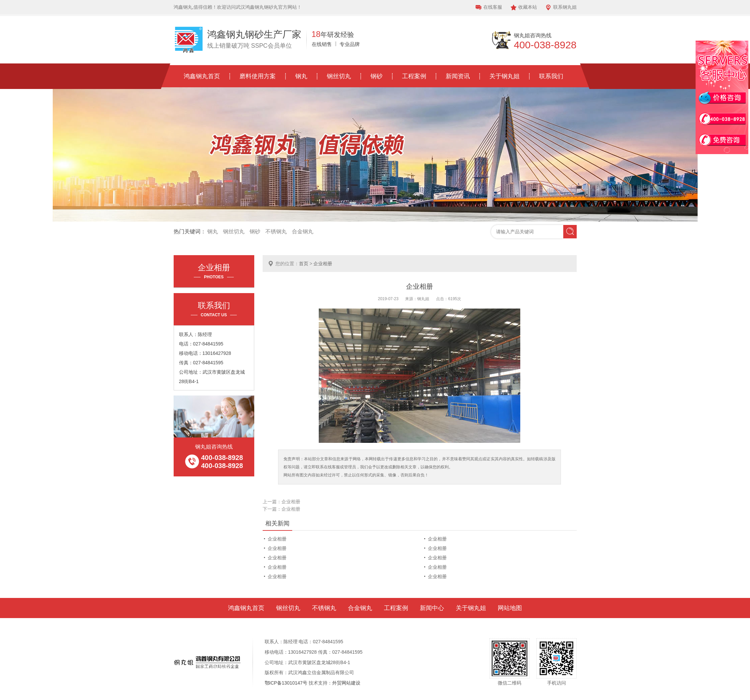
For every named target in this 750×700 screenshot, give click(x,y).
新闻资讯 (458, 76)
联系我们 (551, 76)
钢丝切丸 (339, 76)
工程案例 (414, 76)
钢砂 (377, 76)
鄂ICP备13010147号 (286, 683)
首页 (304, 264)
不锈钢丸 (276, 231)
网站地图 (510, 608)
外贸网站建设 (346, 683)
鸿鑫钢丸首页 (202, 76)
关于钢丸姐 (504, 76)
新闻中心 (432, 608)
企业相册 (323, 264)
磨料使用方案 (258, 76)
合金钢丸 (303, 231)
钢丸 (301, 76)
